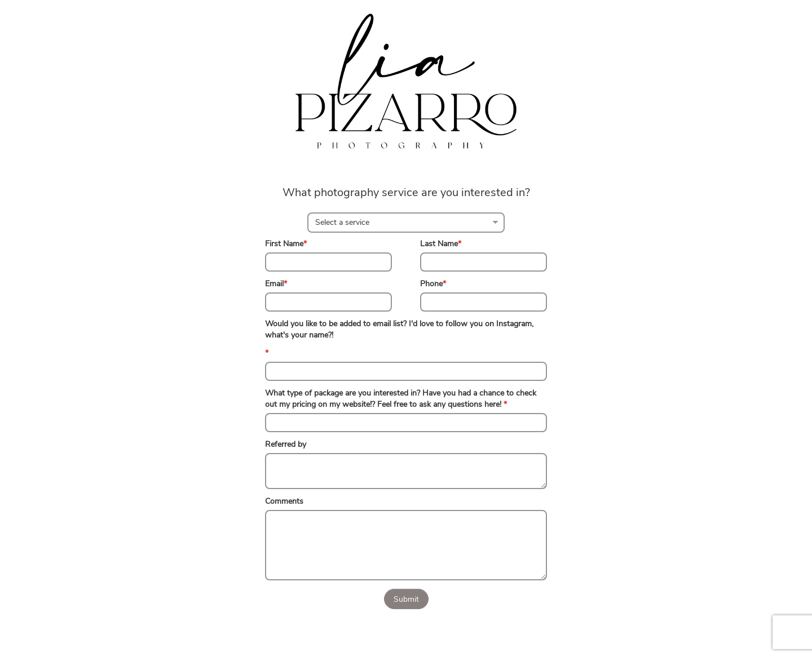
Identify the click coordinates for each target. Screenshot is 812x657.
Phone (433, 284)
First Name (286, 244)
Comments (284, 501)
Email (276, 284)
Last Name (441, 244)
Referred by (286, 444)
